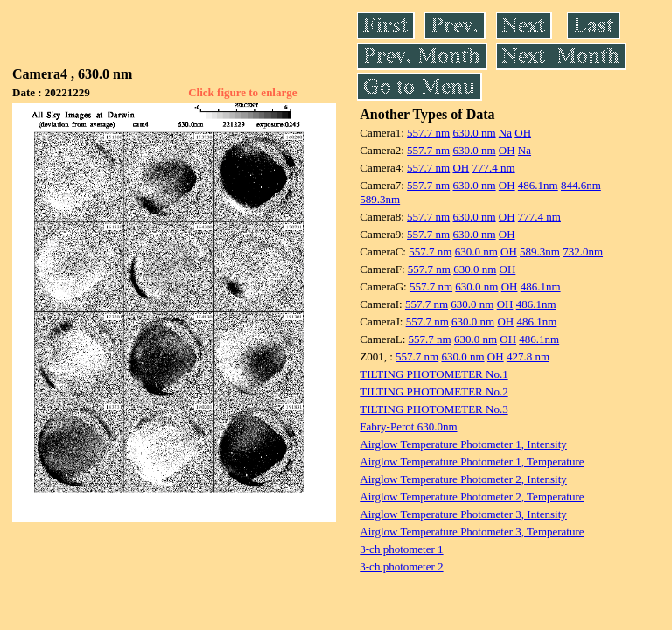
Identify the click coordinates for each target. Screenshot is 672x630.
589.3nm (380, 199)
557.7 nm (428, 133)
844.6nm (581, 185)
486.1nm (538, 185)
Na (505, 133)
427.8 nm (528, 357)
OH (523, 133)
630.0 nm (474, 133)
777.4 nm (493, 168)
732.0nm (583, 252)
